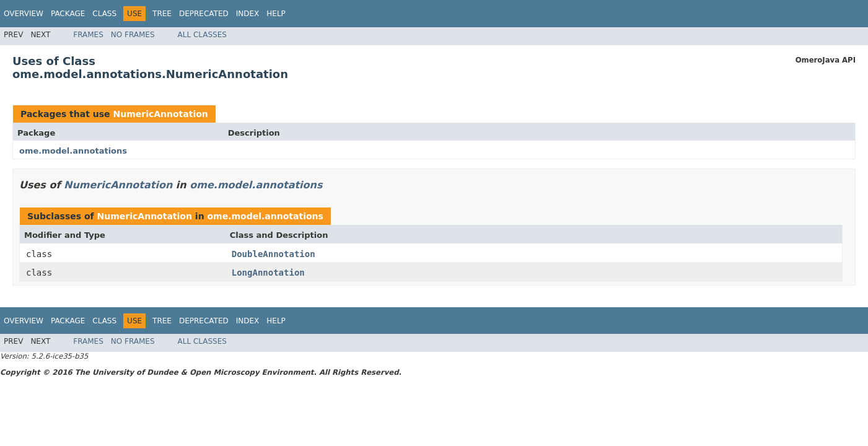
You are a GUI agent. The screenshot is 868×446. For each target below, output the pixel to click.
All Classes (202, 35)
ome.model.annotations (73, 151)
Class (104, 14)
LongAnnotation (268, 273)
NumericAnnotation (160, 114)
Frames (88, 35)
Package (68, 14)
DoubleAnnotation (274, 254)
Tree (162, 14)
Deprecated (204, 14)
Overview (24, 14)
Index (248, 14)
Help (276, 14)
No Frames (133, 35)
